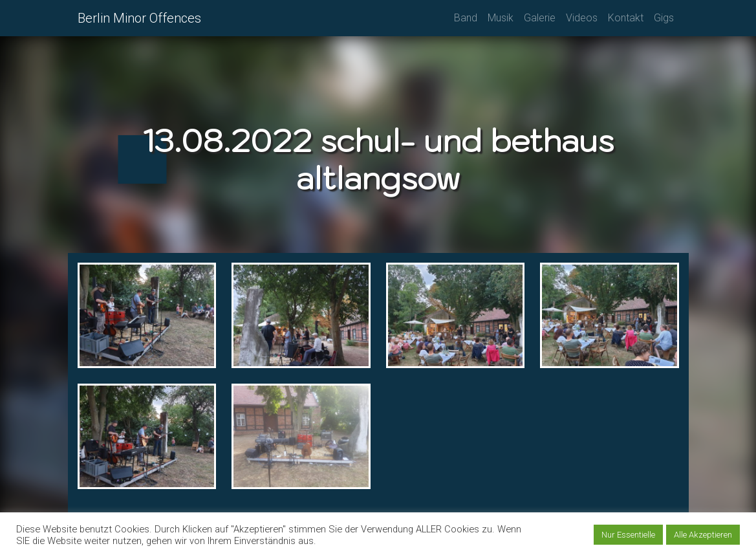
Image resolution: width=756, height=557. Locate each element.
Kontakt (626, 18)
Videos (582, 18)
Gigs (664, 18)
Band (466, 18)
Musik (501, 18)
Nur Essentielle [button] (628, 535)
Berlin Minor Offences (139, 18)
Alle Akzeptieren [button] (703, 535)
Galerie (540, 18)
